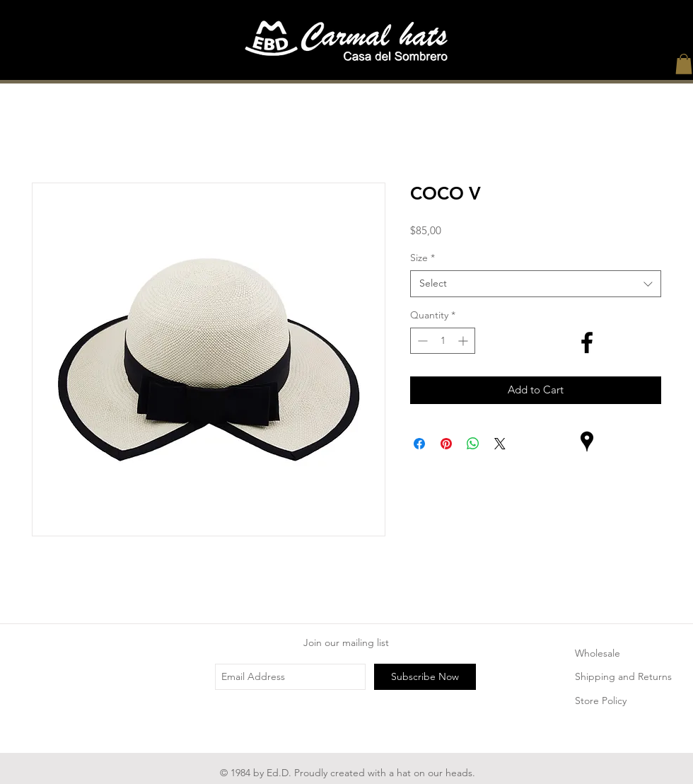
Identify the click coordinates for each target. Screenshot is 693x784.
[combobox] (536, 284)
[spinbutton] (443, 341)
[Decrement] (421, 341)
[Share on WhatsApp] (473, 444)
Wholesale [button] (598, 653)
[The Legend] (346, 69)
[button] (684, 64)
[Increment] (464, 341)
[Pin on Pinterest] (446, 444)
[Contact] (605, 69)
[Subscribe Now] (425, 677)
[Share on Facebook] (419, 444)
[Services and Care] (518, 69)
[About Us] (260, 69)
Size (423, 258)
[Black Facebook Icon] (587, 342)
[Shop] (173, 69)
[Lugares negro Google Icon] (587, 442)
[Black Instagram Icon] (587, 392)
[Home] (87, 69)
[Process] (432, 69)
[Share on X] (500, 444)
